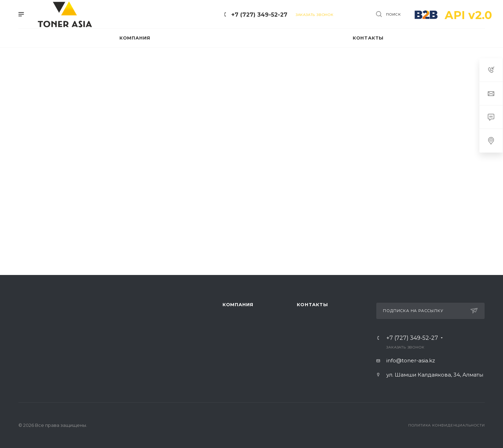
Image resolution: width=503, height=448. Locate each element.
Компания (238, 304)
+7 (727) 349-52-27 (259, 15)
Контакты (312, 304)
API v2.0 (468, 15)
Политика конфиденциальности (447, 425)
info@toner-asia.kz (411, 360)
